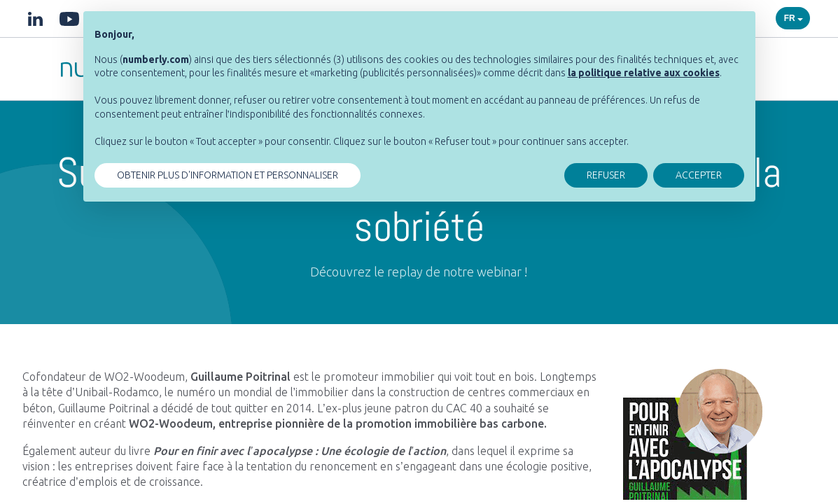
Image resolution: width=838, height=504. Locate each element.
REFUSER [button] (606, 175)
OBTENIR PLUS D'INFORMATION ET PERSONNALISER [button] (228, 175)
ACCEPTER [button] (699, 175)
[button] (644, 73)
